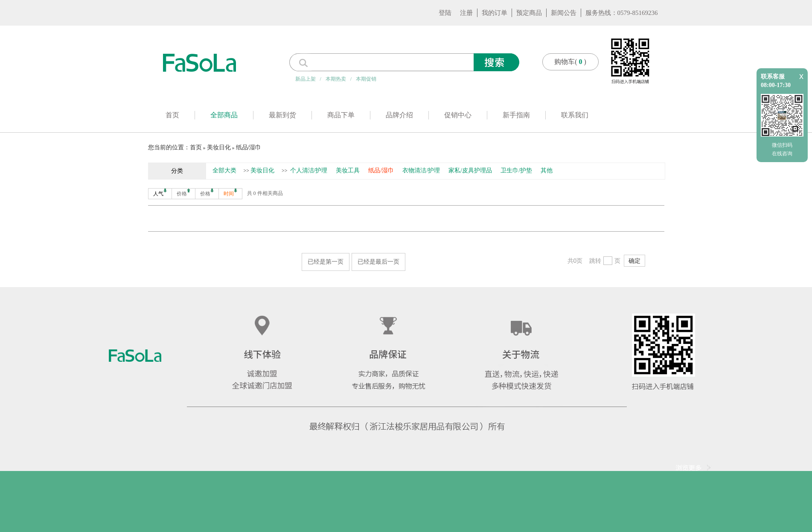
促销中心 (458, 115)
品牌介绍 (399, 115)
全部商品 (224, 115)
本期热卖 (336, 79)
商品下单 (341, 115)
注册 (466, 13)
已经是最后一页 (378, 262)
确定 (634, 261)
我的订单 (495, 13)
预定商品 (529, 13)
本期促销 (366, 79)
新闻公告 (564, 13)
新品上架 (306, 79)
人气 (160, 193)
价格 (183, 193)
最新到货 (282, 115)
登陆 (445, 13)
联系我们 (575, 115)
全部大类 (224, 170)
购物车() (570, 62)
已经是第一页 (326, 262)
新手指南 (516, 115)
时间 (230, 193)
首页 (172, 115)
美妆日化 (219, 147)
